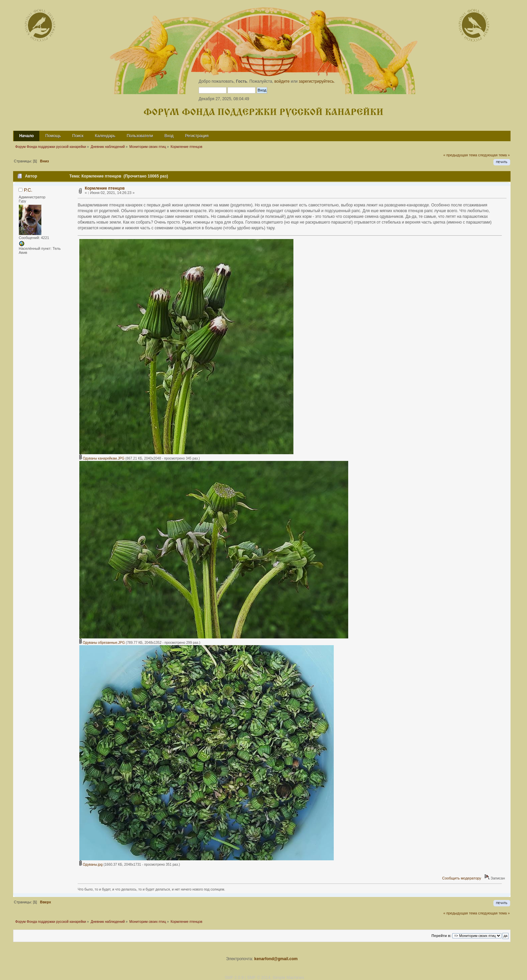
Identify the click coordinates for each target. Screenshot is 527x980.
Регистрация (197, 136)
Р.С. (28, 190)
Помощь (53, 136)
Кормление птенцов (105, 188)
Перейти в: (441, 936)
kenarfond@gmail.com (276, 959)
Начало (26, 136)
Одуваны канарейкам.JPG (102, 458)
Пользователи (140, 136)
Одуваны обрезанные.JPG (102, 643)
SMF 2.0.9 (234, 978)
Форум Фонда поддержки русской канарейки (263, 112)
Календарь (105, 136)
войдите (282, 81)
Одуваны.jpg (91, 865)
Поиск (78, 136)
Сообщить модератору (462, 878)
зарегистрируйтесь (316, 81)
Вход (169, 136)
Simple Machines (288, 978)
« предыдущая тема (460, 155)
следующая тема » (494, 155)
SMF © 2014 (259, 978)
